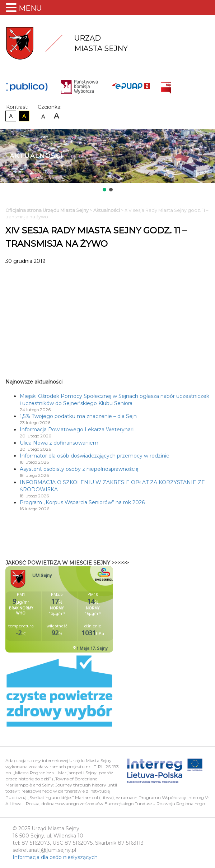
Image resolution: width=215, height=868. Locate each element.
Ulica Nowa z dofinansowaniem (59, 443)
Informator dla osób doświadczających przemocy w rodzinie (95, 456)
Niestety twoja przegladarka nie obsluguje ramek (77, 609)
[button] (104, 190)
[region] (107, 161)
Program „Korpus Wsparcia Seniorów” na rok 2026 (82, 502)
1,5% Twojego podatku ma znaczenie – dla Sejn (78, 416)
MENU (30, 8)
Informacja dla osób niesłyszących (55, 857)
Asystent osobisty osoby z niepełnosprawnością (79, 469)
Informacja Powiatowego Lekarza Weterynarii (77, 430)
